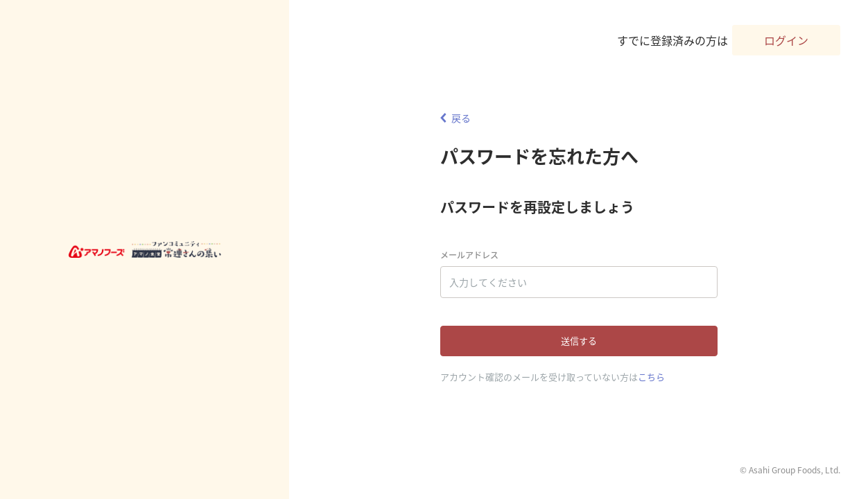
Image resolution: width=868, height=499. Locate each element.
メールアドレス (469, 255)
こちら (651, 377)
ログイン (786, 40)
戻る (455, 118)
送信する (579, 341)
